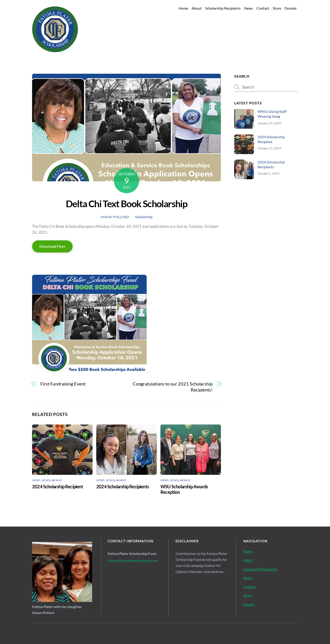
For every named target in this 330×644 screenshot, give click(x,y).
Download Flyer (52, 246)
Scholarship (144, 217)
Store (277, 8)
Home (183, 8)
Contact (263, 8)
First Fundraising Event (63, 384)
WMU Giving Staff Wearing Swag (272, 114)
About (197, 8)
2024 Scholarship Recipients (123, 486)
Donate (291, 8)
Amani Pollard (115, 217)
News (249, 8)
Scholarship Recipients (223, 8)
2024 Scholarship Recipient (58, 486)
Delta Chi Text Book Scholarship (126, 204)
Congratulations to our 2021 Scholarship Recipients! (173, 387)
